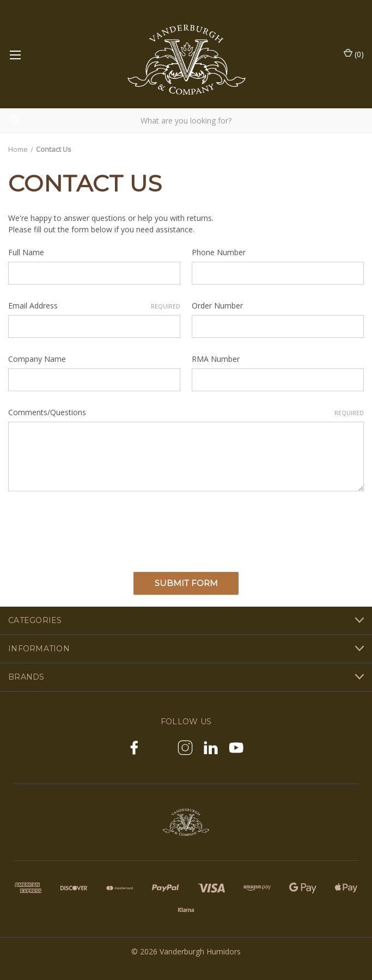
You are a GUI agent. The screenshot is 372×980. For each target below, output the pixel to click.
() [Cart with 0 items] (354, 54)
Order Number (217, 306)
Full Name (26, 252)
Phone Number (219, 252)
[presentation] (91, 528)
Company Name (37, 359)
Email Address (94, 306)
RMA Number (216, 359)
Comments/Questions (186, 412)
